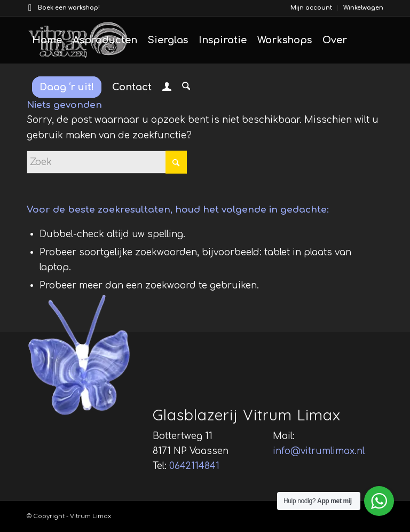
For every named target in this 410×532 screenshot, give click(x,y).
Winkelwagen (363, 8)
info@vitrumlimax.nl (319, 451)
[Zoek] (186, 87)
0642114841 (194, 466)
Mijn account (311, 8)
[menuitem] (312, 8)
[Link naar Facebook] (30, 8)
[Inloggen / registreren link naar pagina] (167, 88)
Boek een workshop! (69, 8)
